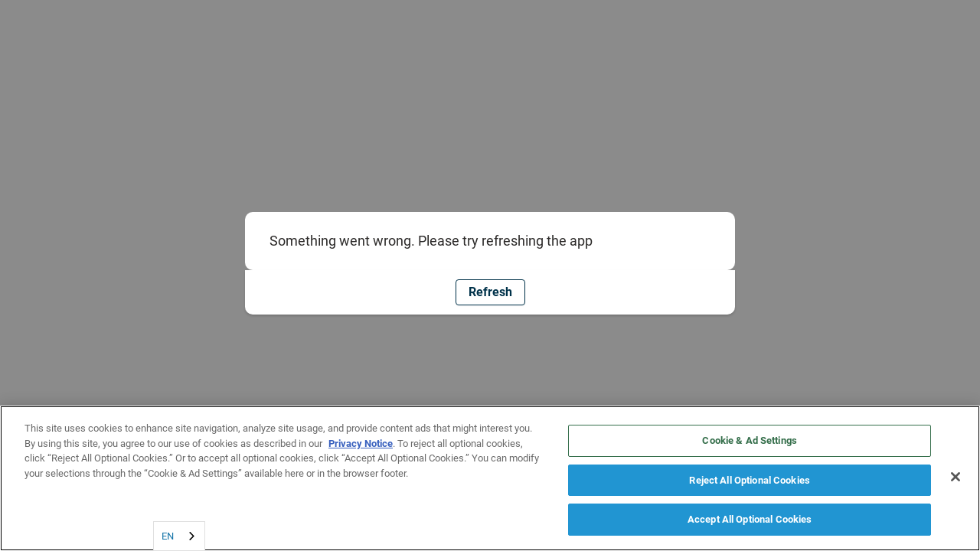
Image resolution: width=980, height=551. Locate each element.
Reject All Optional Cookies (750, 480)
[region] (490, 478)
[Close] (955, 477)
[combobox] (179, 536)
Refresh (490, 292)
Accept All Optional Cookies (750, 519)
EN (168, 536)
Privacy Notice (361, 443)
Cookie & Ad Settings (750, 440)
